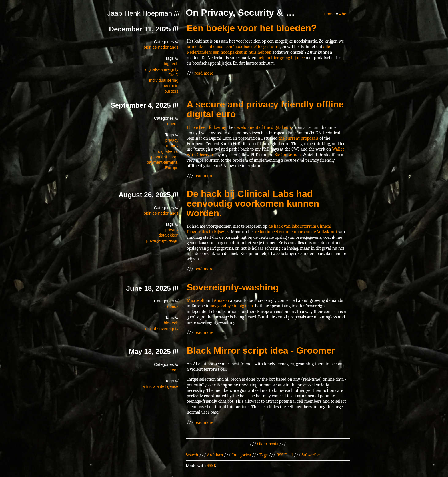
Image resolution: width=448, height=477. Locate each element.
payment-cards (165, 157)
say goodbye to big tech (232, 306)
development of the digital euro (263, 127)
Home (329, 14)
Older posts (268, 444)
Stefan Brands (288, 155)
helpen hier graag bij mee (281, 58)
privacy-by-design (162, 240)
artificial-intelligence (161, 386)
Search (192, 455)
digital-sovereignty (162, 69)
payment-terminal (162, 162)
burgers (172, 91)
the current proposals (299, 138)
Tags (264, 455)
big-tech (171, 64)
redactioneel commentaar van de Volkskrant (296, 232)
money (172, 146)
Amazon (221, 300)
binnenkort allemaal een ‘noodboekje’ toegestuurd (233, 47)
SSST (211, 466)
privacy (172, 140)
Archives (215, 455)
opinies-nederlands (161, 47)
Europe (172, 168)
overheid (170, 86)
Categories (241, 455)
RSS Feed (285, 455)
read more (204, 73)
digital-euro (168, 151)
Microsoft (196, 300)
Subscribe (311, 455)
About (344, 14)
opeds (173, 124)
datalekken (169, 235)
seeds (173, 370)
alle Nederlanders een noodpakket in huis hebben (258, 49)
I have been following (206, 127)
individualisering (164, 80)
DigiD (173, 75)
